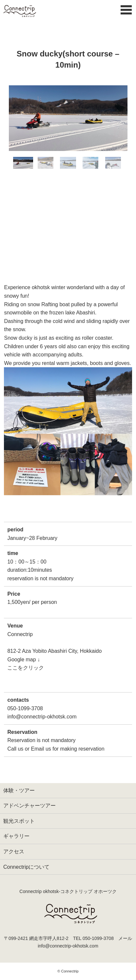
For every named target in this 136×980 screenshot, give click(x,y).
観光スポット (19, 821)
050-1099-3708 (98, 938)
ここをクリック (26, 668)
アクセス (14, 852)
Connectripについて (26, 867)
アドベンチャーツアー (29, 806)
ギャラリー (16, 836)
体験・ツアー (19, 790)
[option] (68, 118)
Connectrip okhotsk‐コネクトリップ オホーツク (68, 891)
